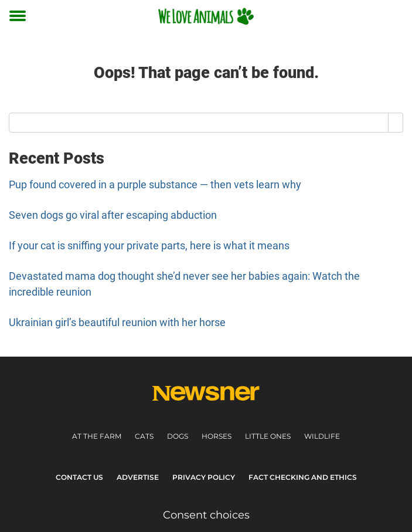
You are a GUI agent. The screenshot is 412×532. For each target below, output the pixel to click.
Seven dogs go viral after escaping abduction (113, 215)
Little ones (268, 436)
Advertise (138, 477)
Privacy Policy (204, 477)
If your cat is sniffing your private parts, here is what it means (149, 245)
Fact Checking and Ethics (303, 477)
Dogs (178, 436)
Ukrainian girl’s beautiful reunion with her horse (117, 322)
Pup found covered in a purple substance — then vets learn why (155, 184)
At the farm (97, 436)
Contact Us (79, 477)
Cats (144, 436)
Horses (217, 436)
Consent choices (206, 515)
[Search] (396, 123)
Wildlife (322, 436)
